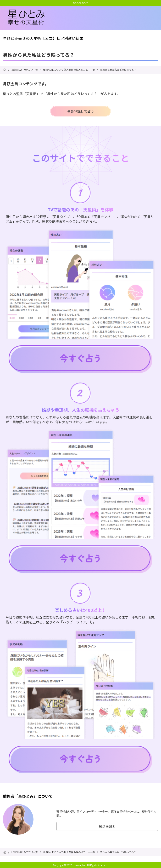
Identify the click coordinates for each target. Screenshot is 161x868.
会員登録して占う (81, 111)
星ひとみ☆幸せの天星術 (84, 17)
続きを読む (107, 826)
